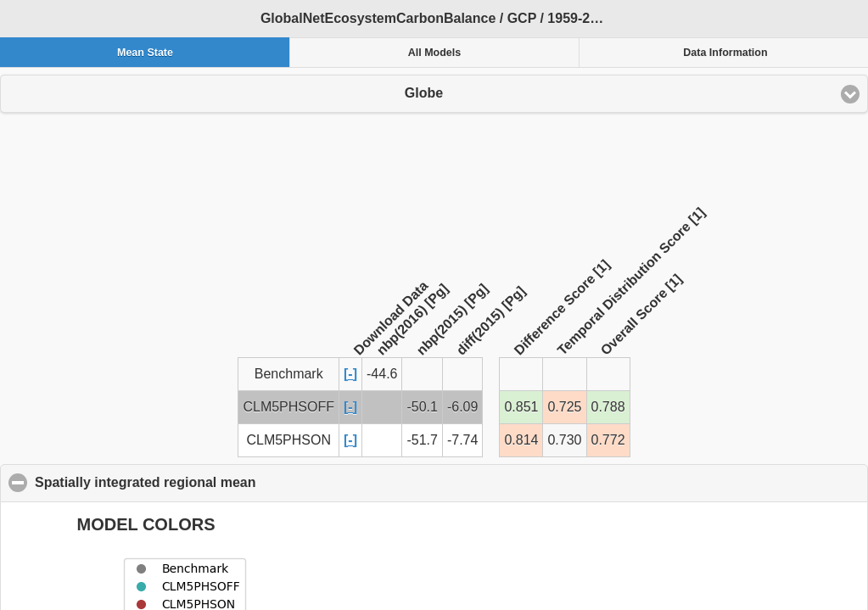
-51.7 (422, 440)
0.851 (521, 407)
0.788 (608, 407)
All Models (435, 53)
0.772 (608, 440)
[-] (350, 374)
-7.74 (462, 440)
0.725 (564, 407)
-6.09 (462, 407)
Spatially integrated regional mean (228, 482)
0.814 (521, 440)
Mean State (145, 53)
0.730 (564, 440)
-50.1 (422, 407)
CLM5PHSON (288, 440)
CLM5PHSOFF (288, 407)
